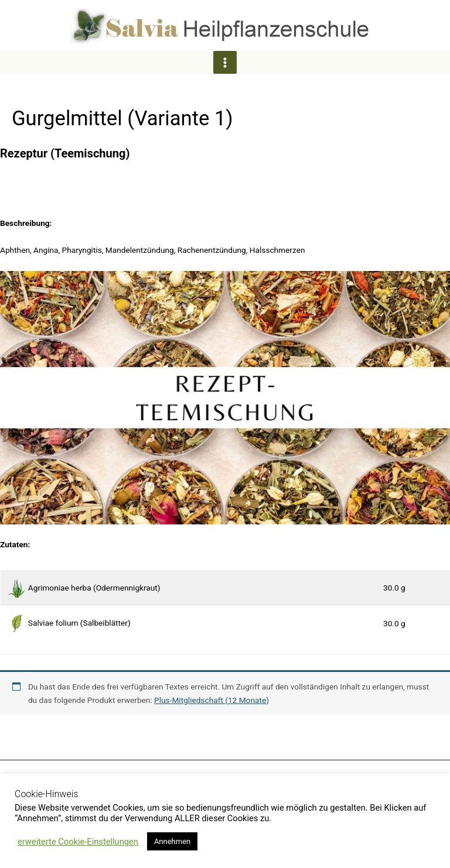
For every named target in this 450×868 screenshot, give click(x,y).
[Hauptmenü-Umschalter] (225, 62)
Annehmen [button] (172, 841)
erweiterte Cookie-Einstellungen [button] (78, 842)
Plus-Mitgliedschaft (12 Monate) (212, 700)
